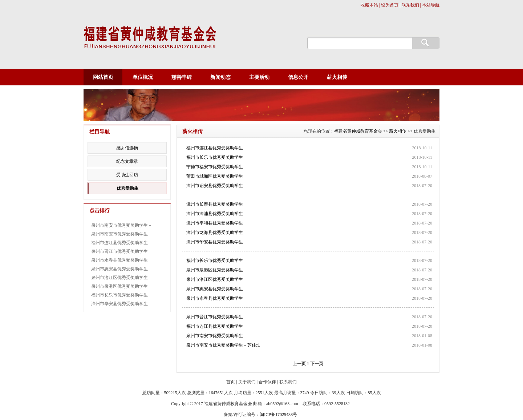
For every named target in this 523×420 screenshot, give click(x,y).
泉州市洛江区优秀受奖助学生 (215, 279)
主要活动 (259, 77)
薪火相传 (337, 77)
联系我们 (288, 382)
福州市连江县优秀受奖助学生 (215, 148)
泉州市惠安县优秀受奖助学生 (215, 289)
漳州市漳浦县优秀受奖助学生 (215, 214)
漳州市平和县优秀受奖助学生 (215, 223)
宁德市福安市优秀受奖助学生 (215, 167)
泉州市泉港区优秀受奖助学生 (215, 270)
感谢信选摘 (127, 148)
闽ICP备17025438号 (278, 415)
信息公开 (298, 77)
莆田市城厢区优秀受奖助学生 (215, 176)
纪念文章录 (127, 161)
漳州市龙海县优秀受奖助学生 (215, 233)
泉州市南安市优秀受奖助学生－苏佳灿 (223, 345)
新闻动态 (220, 77)
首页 (231, 382)
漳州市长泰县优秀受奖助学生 (215, 204)
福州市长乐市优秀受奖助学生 (215, 157)
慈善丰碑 (182, 77)
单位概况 (143, 77)
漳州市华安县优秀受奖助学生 (215, 242)
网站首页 (103, 77)
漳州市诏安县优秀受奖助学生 (215, 186)
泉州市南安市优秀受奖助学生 (215, 336)
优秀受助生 (127, 188)
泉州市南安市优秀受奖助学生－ (122, 225)
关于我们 (247, 382)
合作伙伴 (267, 382)
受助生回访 (127, 175)
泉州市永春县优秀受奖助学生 (215, 298)
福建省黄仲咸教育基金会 (358, 131)
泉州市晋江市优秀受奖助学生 (215, 317)
